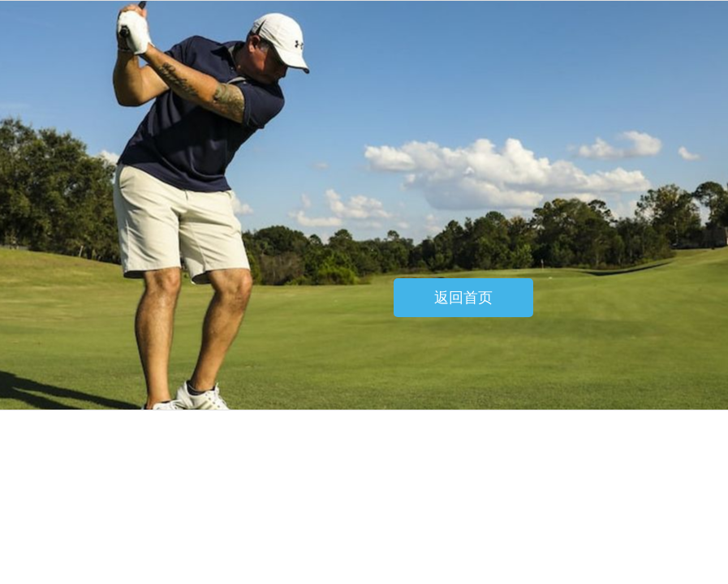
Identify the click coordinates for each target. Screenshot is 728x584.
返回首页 (463, 298)
